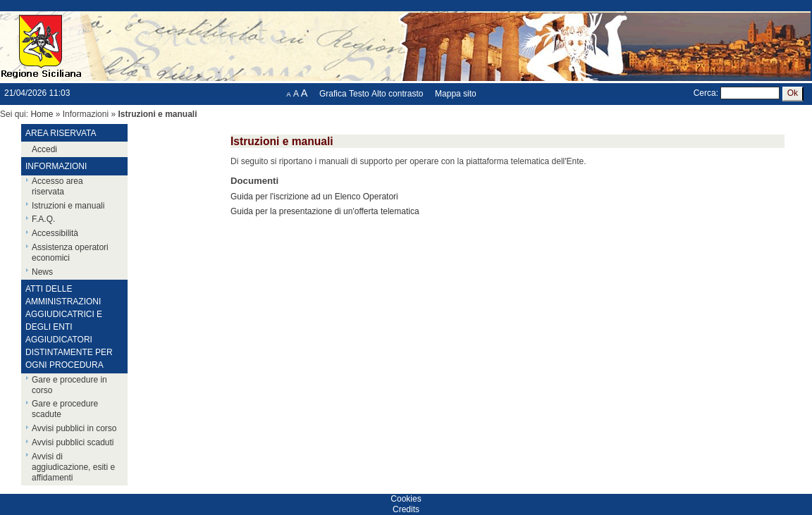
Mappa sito (456, 94)
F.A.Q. (43, 219)
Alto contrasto (397, 94)
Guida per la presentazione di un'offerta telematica (325, 211)
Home (42, 114)
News (42, 272)
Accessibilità (55, 233)
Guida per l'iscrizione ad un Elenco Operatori (314, 197)
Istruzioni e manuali (68, 206)
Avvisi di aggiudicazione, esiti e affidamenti (73, 467)
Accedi (44, 149)
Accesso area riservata (57, 186)
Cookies (406, 499)
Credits (406, 509)
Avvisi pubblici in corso (74, 428)
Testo (359, 94)
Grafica (333, 94)
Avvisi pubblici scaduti (73, 442)
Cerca (705, 93)
